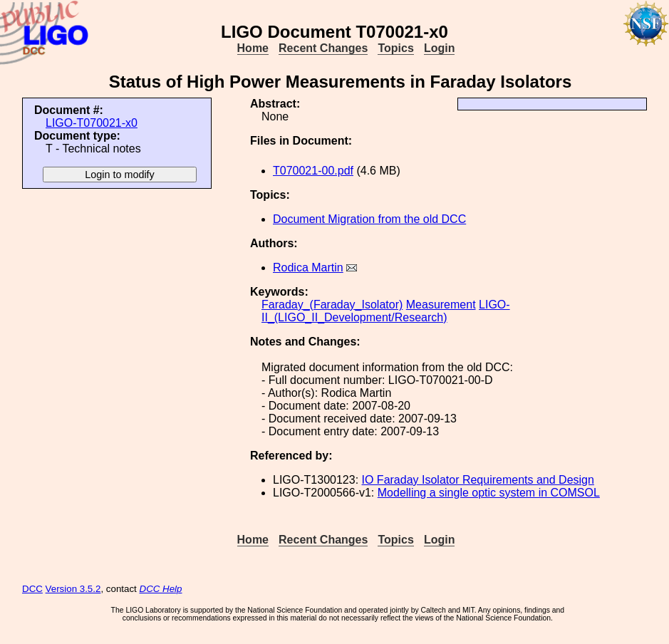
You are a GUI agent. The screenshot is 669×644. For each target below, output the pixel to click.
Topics (395, 48)
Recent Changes (323, 48)
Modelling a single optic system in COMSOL (489, 493)
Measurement (441, 305)
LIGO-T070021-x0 (92, 123)
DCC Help (161, 589)
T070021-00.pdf (313, 171)
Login (440, 48)
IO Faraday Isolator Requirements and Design (478, 480)
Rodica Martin (308, 268)
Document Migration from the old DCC (369, 219)
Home (253, 48)
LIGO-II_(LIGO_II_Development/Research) (386, 311)
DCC (32, 589)
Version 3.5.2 (73, 589)
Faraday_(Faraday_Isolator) (332, 305)
